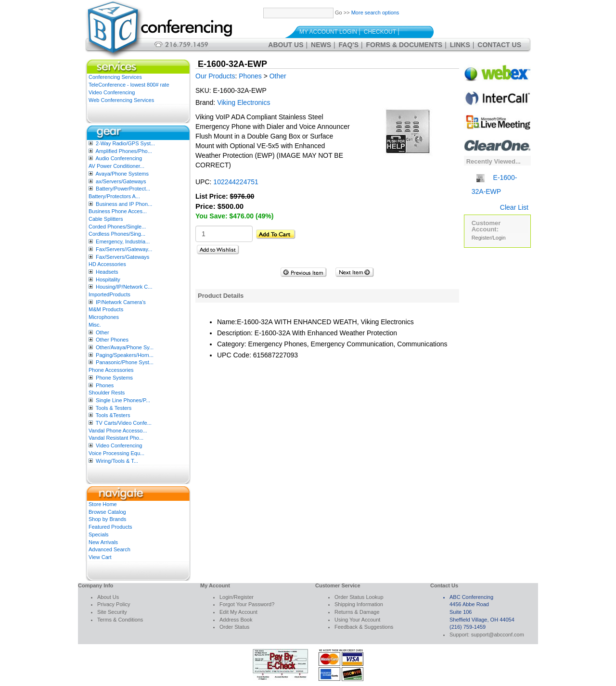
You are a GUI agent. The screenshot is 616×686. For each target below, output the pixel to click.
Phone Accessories (111, 370)
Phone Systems (114, 378)
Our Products (215, 76)
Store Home (103, 504)
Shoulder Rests (107, 393)
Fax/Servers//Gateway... (124, 249)
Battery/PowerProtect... (123, 189)
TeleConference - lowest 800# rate (129, 85)
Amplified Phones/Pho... (123, 151)
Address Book (236, 620)
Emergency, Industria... (123, 241)
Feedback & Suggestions (364, 627)
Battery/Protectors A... (114, 196)
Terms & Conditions (120, 620)
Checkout (380, 32)
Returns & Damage (357, 612)
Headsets (107, 272)
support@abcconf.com (498, 635)
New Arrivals (103, 542)
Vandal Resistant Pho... (116, 438)
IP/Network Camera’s (121, 302)
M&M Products (106, 309)
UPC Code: (234, 355)
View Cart (100, 557)
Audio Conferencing (119, 158)
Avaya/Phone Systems (122, 174)
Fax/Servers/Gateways (122, 257)
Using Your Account (357, 620)
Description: (235, 333)
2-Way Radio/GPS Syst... (125, 143)
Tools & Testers (114, 408)
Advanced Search (109, 549)
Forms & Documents (404, 45)
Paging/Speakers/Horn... (125, 355)
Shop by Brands (107, 519)
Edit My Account (238, 612)
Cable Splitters (106, 219)
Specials (99, 534)
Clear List (514, 207)
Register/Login (489, 238)
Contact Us (499, 45)
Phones (105, 385)
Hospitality (108, 279)
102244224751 (236, 182)
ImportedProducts (109, 294)
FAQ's (349, 45)
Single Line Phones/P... (123, 400)
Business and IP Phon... (124, 204)
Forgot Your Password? (247, 604)
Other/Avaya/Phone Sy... (125, 347)
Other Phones (112, 340)
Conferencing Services (115, 77)
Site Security (112, 612)
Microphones (104, 317)
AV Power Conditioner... (116, 166)
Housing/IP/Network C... (124, 287)
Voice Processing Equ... (116, 453)
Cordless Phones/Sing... (117, 234)
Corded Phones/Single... (117, 227)
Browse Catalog (107, 512)
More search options (375, 13)
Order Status (234, 627)
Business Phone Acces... (118, 211)
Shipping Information (359, 604)
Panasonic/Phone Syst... (125, 362)
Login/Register (237, 597)
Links (460, 45)
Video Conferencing (112, 92)
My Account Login (328, 32)
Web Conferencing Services (121, 100)
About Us (286, 45)
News (321, 45)
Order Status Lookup (359, 597)
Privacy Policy (114, 604)
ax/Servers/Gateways (121, 181)
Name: (227, 322)
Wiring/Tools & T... (117, 461)
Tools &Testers (113, 415)
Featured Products (110, 527)
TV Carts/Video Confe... (124, 423)
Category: (232, 344)
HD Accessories (107, 264)
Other (103, 332)
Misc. (95, 325)
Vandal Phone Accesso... (118, 431)
